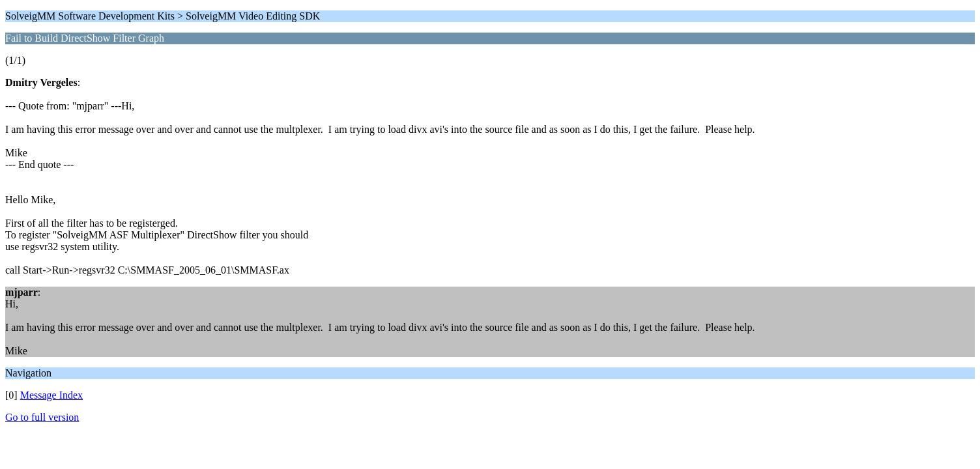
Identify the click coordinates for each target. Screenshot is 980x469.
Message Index (51, 395)
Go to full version (42, 417)
